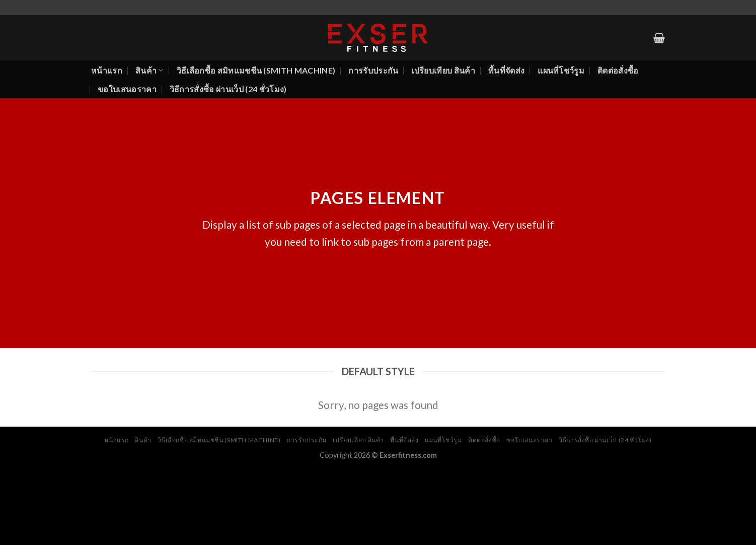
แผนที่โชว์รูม (561, 70)
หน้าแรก (107, 70)
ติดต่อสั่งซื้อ (618, 70)
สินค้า (149, 71)
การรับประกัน (373, 70)
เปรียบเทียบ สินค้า (443, 70)
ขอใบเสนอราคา (127, 89)
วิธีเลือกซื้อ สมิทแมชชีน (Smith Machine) (256, 70)
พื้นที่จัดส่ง (506, 70)
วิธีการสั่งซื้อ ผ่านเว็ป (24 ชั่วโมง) (228, 89)
